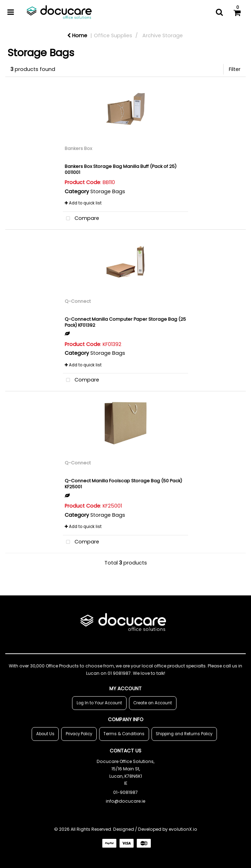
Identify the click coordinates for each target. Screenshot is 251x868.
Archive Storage (163, 35)
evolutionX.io (183, 829)
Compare (81, 219)
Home (77, 35)
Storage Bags (108, 191)
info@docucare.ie (125, 801)
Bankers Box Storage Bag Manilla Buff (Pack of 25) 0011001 (121, 169)
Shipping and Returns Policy (184, 734)
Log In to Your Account (99, 703)
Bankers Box (78, 148)
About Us (45, 734)
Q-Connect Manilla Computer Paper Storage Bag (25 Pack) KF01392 (125, 322)
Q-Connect (78, 301)
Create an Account (153, 703)
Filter (235, 69)
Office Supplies (113, 35)
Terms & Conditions (124, 734)
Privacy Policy (79, 734)
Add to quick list (83, 203)
